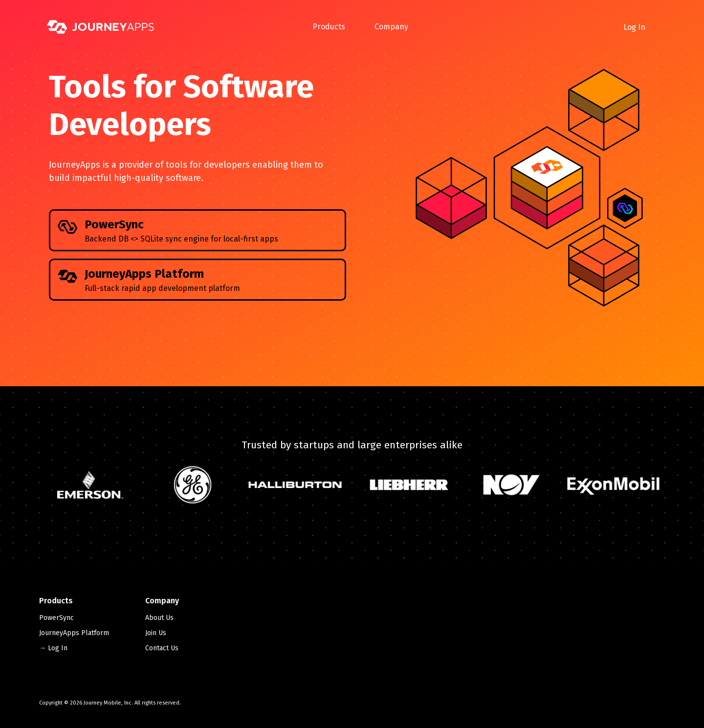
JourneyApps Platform (74, 633)
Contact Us (162, 648)
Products (329, 27)
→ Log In (53, 648)
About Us (159, 618)
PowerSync (56, 618)
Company (391, 27)
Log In (634, 27)
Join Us (156, 633)
